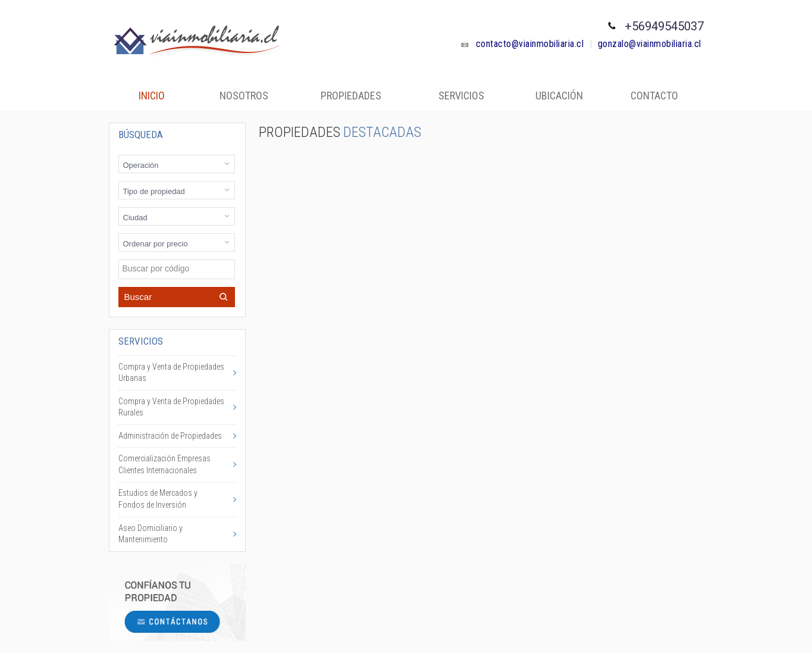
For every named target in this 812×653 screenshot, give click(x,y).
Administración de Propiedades (170, 436)
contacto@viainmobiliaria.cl (522, 44)
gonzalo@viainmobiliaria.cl (650, 44)
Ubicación (559, 96)
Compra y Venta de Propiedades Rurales (171, 407)
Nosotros (244, 96)
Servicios (461, 96)
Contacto (654, 96)
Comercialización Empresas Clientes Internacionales (164, 464)
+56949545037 (664, 26)
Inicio (152, 96)
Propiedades (351, 96)
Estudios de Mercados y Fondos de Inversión (158, 499)
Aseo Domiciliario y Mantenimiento (151, 534)
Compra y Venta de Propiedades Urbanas (171, 373)
